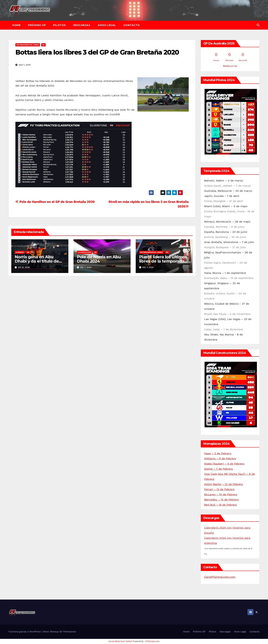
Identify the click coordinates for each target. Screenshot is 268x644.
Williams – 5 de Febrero (220, 458)
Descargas (82, 25)
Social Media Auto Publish (120, 641)
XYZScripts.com (152, 641)
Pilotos (59, 25)
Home (16, 25)
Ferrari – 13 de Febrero (219, 489)
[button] (258, 25)
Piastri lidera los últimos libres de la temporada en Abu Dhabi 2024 (163, 261)
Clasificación (85, 252)
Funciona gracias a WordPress (25, 632)
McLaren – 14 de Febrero (221, 494)
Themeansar (69, 632)
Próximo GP (37, 25)
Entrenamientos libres (28, 45)
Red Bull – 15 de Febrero (221, 505)
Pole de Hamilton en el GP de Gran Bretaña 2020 (55, 202)
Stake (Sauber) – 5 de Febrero (224, 464)
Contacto (132, 25)
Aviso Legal (107, 25)
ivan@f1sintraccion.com (220, 577)
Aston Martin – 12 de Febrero (224, 484)
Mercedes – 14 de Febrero (222, 500)
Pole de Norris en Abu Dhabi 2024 (99, 259)
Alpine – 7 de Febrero (219, 469)
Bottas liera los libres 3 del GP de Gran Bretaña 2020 (97, 52)
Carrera (20, 252)
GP (43, 45)
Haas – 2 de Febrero (218, 453)
